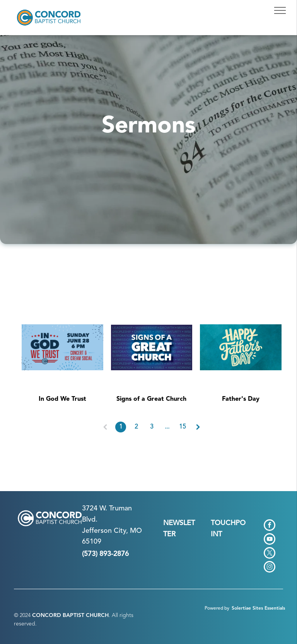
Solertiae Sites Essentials (258, 608)
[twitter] (270, 554)
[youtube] (270, 540)
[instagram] (270, 568)
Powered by (217, 608)
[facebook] (270, 526)
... (167, 427)
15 (183, 427)
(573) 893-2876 (105, 554)
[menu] (280, 10)
